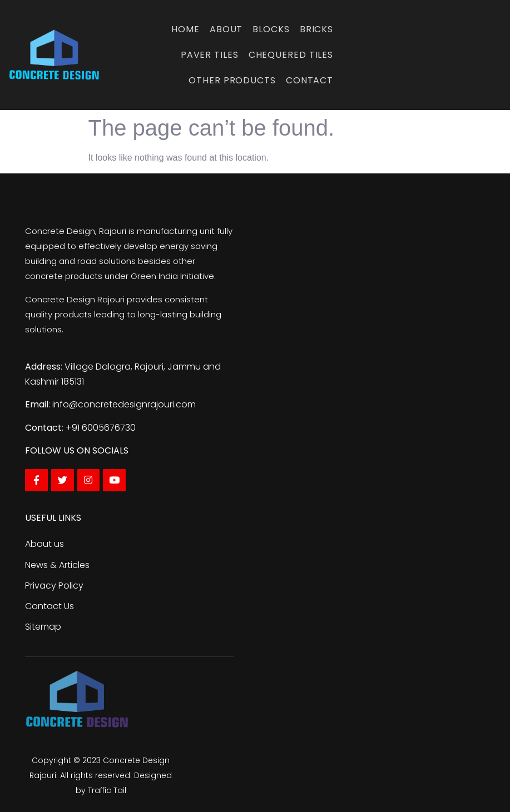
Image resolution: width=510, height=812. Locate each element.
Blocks (271, 29)
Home (185, 29)
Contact (310, 80)
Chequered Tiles (291, 55)
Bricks (316, 29)
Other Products (232, 80)
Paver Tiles (210, 55)
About (226, 29)
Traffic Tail (107, 790)
